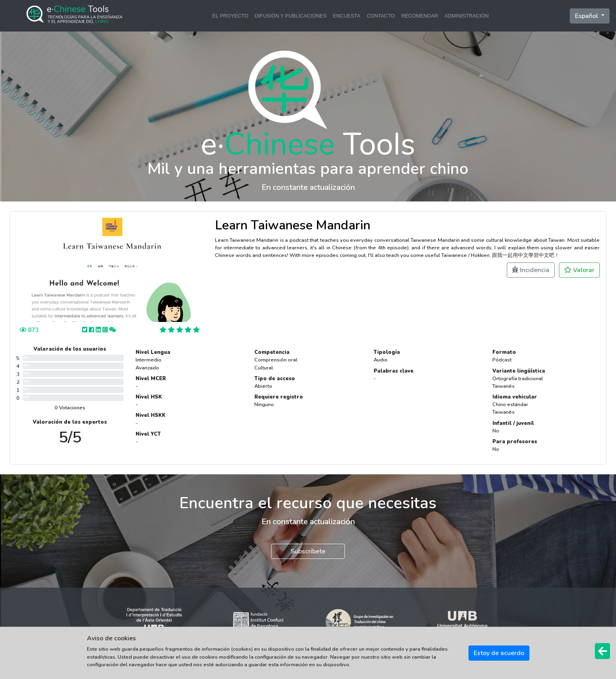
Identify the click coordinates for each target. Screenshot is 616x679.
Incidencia (531, 270)
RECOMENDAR (419, 16)
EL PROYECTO (230, 16)
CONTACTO (381, 16)
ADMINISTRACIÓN (467, 16)
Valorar (579, 270)
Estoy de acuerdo (499, 653)
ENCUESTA (347, 16)
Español (587, 16)
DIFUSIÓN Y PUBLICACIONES (291, 16)
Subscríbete (308, 551)
